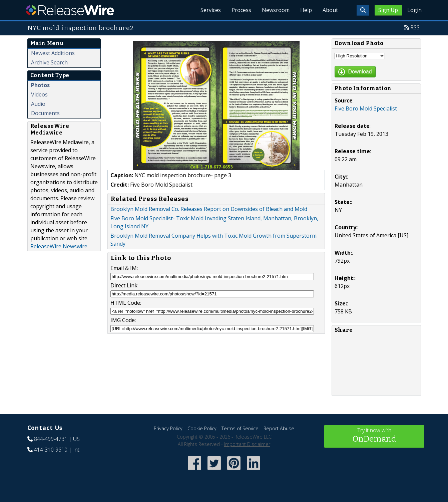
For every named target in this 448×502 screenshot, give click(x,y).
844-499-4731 (51, 439)
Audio (38, 104)
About (330, 10)
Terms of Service (240, 428)
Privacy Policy (168, 428)
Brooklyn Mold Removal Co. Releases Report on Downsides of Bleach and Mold (209, 209)
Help (306, 10)
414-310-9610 (51, 450)
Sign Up (388, 10)
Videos (39, 94)
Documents (45, 113)
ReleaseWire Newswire (59, 246)
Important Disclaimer (247, 444)
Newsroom (276, 10)
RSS (415, 27)
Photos (40, 85)
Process (241, 10)
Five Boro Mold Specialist (366, 108)
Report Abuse (279, 428)
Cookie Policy (202, 428)
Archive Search (49, 62)
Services (211, 10)
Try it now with (374, 436)
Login (414, 10)
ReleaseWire (70, 10)
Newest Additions (53, 53)
